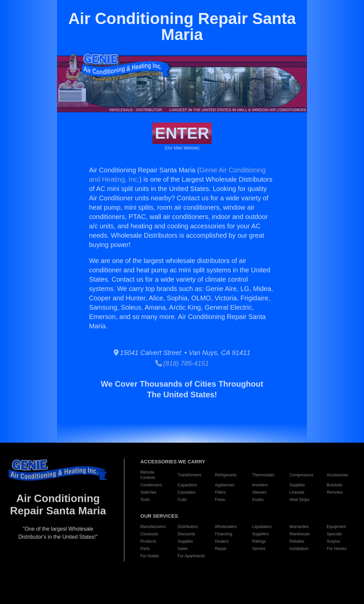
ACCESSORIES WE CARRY (173, 461)
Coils (182, 500)
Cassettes (186, 492)
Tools (145, 500)
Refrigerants (226, 475)
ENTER (182, 133)
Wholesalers (226, 527)
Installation (299, 549)
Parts (145, 549)
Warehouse (299, 534)
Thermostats (263, 475)
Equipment (336, 527)
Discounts (186, 534)
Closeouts (149, 534)
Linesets (297, 492)
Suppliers (261, 534)
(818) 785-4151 (182, 363)
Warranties (299, 527)
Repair (221, 549)
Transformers (189, 475)
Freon (220, 500)
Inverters (260, 485)
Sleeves (259, 492)
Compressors (301, 475)
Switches (148, 492)
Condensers (151, 485)
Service (259, 549)
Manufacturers (153, 527)
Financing (224, 534)
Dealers (222, 541)
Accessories (337, 475)
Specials (334, 534)
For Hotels (149, 556)
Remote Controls (148, 475)
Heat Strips (299, 500)
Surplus (333, 541)
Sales (183, 549)
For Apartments (191, 556)
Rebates (297, 541)
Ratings (259, 541)
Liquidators (262, 527)
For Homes (336, 549)
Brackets (334, 485)
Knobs (258, 500)
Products (148, 541)
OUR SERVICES (159, 516)
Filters (220, 492)
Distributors (188, 527)
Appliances (225, 485)
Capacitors (187, 485)
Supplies (297, 485)
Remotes (335, 492)
